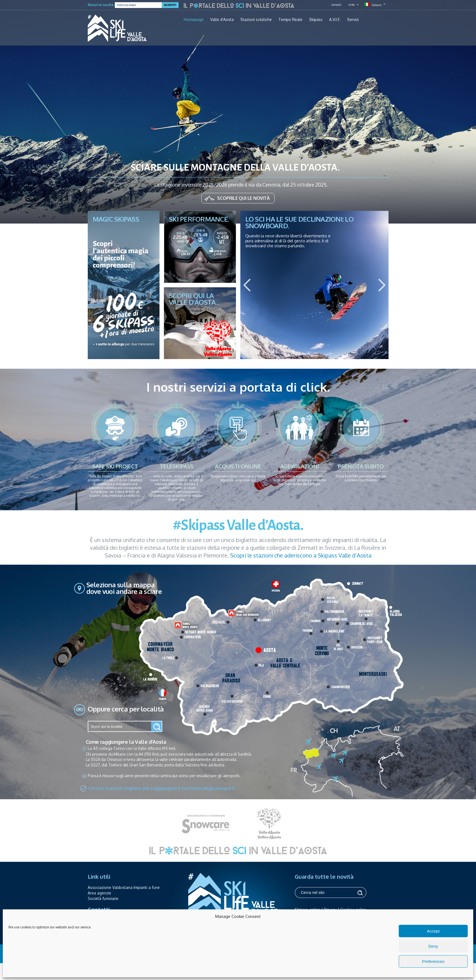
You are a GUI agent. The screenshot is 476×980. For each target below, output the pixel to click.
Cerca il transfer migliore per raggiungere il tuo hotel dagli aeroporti (162, 788)
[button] (157, 726)
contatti (336, 5)
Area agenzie (99, 893)
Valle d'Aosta (222, 20)
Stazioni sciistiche (256, 20)
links (352, 5)
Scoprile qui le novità (243, 198)
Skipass (316, 20)
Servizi (353, 20)
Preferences (433, 961)
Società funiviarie (103, 898)
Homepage (194, 20)
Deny (433, 946)
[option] (314, 285)
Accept (433, 931)
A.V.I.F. (335, 20)
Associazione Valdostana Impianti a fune (124, 887)
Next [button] (382, 285)
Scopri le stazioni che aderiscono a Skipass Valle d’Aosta (301, 555)
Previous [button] (247, 285)
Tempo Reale (290, 20)
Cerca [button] (360, 893)
